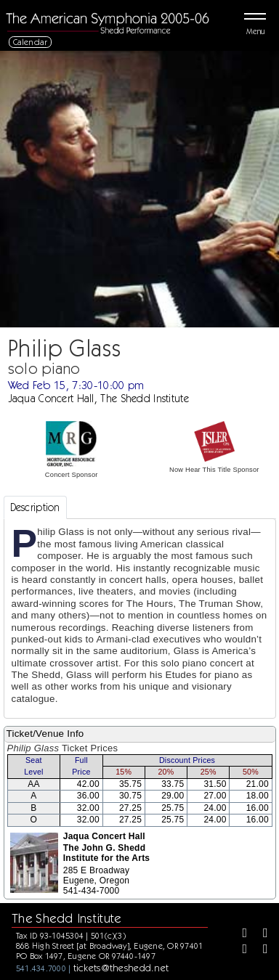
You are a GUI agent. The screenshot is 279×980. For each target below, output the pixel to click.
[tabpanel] (140, 618)
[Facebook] (240, 934)
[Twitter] (260, 934)
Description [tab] (35, 507)
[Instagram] (240, 950)
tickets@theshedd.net (121, 968)
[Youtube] (260, 950)
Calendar (31, 42)
